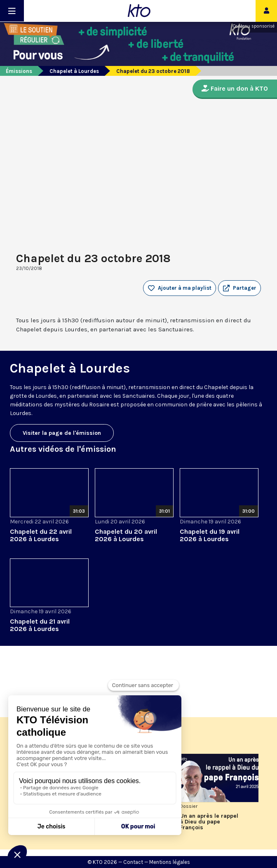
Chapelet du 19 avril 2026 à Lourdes (210, 535)
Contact (133, 862)
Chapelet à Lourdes (74, 71)
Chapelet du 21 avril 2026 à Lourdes (40, 625)
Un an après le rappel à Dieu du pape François (209, 822)
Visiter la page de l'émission (62, 433)
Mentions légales (170, 862)
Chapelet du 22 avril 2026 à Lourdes (41, 535)
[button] (239, 288)
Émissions (19, 71)
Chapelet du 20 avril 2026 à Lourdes (126, 535)
